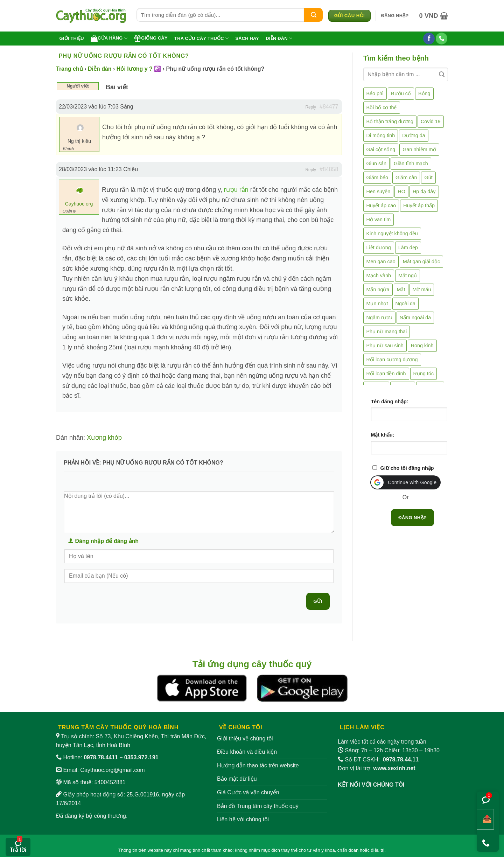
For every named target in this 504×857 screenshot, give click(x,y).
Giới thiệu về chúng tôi (245, 738)
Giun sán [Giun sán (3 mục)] (377, 163)
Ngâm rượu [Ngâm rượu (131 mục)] (379, 318)
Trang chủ (69, 69)
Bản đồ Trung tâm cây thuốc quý (258, 806)
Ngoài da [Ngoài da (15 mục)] (406, 304)
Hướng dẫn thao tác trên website (258, 765)
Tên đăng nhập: (390, 402)
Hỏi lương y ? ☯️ (139, 69)
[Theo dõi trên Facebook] (429, 39)
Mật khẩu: (383, 435)
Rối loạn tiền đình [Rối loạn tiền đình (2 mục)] (386, 374)
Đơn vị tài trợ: (377, 768)
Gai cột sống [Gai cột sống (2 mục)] (381, 149)
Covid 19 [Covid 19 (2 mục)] (431, 121)
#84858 (329, 169)
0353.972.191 (141, 757)
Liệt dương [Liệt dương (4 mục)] (379, 248)
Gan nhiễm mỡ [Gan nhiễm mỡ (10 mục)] (419, 149)
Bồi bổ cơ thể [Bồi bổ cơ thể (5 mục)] (382, 107)
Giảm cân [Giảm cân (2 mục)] (406, 177)
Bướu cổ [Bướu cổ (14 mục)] (401, 93)
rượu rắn (235, 190)
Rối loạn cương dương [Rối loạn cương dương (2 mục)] (392, 360)
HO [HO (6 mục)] (401, 191)
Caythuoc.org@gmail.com (112, 770)
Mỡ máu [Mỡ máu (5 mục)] (422, 290)
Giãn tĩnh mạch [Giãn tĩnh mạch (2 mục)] (411, 163)
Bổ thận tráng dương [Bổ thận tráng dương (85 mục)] (390, 121)
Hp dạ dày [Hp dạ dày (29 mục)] (424, 191)
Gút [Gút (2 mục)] (428, 177)
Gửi (318, 601)
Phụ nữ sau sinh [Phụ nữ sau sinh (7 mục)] (385, 346)
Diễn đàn (279, 38)
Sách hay (247, 38)
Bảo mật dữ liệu (237, 779)
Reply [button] (311, 107)
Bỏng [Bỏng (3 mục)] (424, 93)
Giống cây (151, 38)
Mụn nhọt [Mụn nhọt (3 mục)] (377, 304)
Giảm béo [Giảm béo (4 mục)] (377, 177)
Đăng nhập (412, 518)
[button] (395, 16)
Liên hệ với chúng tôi (243, 819)
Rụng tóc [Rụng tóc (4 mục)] (424, 374)
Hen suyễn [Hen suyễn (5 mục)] (379, 191)
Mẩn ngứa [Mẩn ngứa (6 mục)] (378, 290)
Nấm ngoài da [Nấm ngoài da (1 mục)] (415, 318)
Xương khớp (104, 438)
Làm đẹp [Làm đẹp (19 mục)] (408, 248)
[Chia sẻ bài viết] (485, 819)
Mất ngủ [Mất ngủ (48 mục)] (408, 276)
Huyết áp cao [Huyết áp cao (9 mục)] (381, 205)
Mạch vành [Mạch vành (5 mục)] (379, 276)
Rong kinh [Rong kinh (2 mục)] (422, 346)
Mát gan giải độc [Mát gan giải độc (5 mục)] (422, 262)
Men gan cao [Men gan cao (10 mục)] (381, 262)
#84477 (329, 107)
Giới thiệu (72, 38)
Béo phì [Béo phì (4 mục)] (375, 93)
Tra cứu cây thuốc (201, 38)
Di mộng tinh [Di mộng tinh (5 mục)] (381, 135)
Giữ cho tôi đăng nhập (407, 468)
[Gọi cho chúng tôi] (442, 39)
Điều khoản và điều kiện (247, 752)
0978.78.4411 (101, 757)
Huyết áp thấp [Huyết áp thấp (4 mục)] (419, 205)
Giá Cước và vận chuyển (248, 792)
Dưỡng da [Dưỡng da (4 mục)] (414, 135)
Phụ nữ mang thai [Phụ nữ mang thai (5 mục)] (387, 332)
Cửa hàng (109, 38)
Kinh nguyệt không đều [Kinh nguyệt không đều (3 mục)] (392, 234)
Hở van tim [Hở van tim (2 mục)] (379, 220)
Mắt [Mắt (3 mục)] (401, 290)
